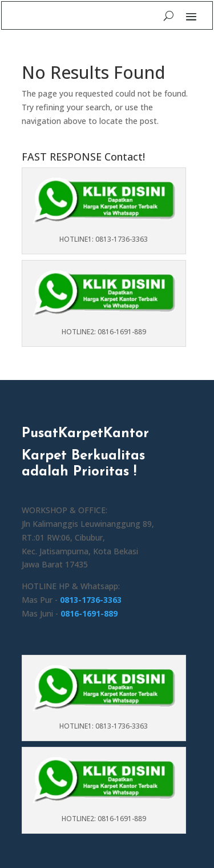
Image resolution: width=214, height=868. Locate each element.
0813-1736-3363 (91, 600)
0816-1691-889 (89, 613)
